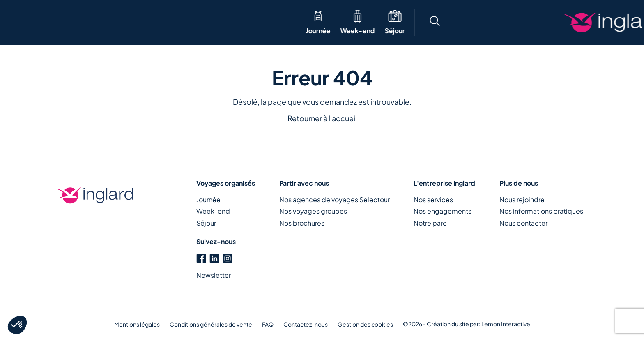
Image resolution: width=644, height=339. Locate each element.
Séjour (102, 31)
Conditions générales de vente (211, 324)
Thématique (142, 22)
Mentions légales (137, 324)
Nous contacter (523, 223)
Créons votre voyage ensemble (578, 23)
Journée (25, 31)
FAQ (268, 324)
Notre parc (430, 223)
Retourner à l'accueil (322, 118)
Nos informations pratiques (541, 211)
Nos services (433, 199)
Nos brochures (302, 223)
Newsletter (214, 275)
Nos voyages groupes (313, 211)
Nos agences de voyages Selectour (335, 199)
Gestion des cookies (365, 324)
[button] (450, 22)
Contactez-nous (306, 324)
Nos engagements (443, 211)
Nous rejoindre (522, 199)
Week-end (65, 31)
